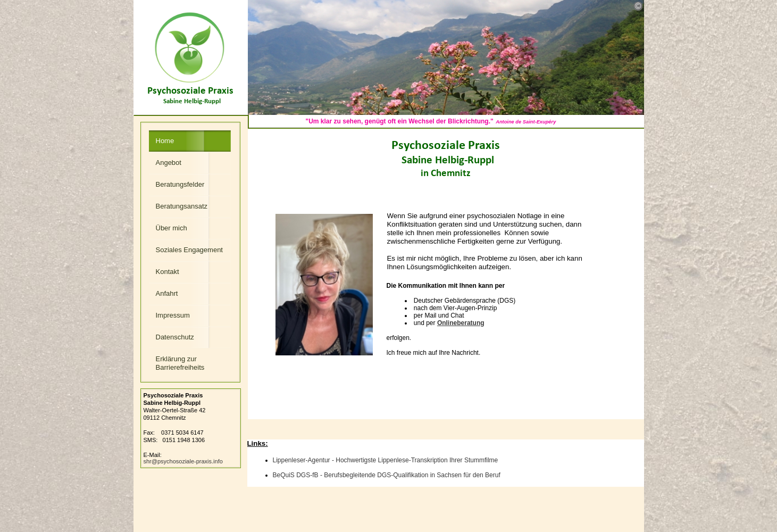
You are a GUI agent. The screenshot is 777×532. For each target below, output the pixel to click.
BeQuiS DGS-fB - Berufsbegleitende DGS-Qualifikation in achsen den (387, 475)
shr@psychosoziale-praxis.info (183, 461)
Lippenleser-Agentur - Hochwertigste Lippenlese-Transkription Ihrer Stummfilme (386, 460)
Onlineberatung (461, 323)
